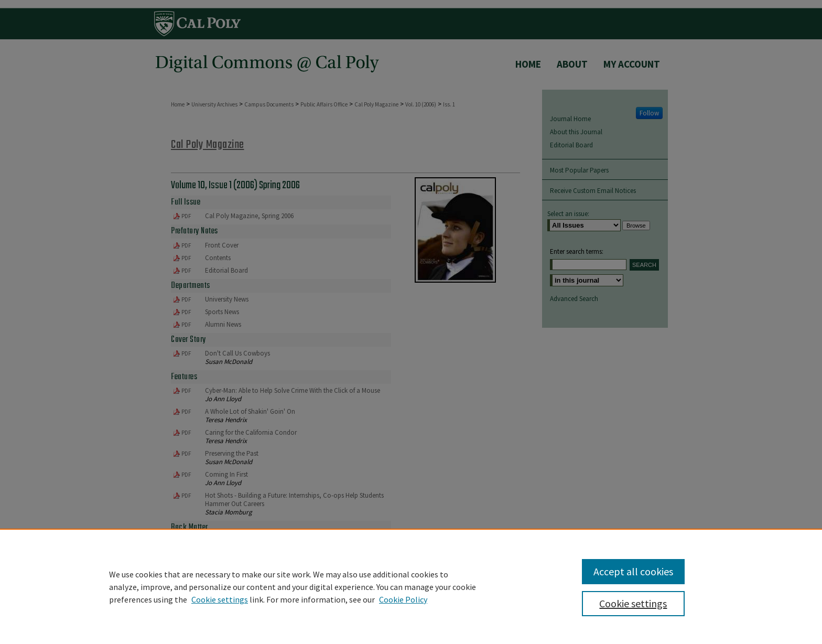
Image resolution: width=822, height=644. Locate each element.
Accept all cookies (633, 571)
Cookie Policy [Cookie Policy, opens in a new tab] (403, 599)
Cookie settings (220, 599)
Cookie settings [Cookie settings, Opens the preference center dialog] (633, 603)
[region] (411, 586)
